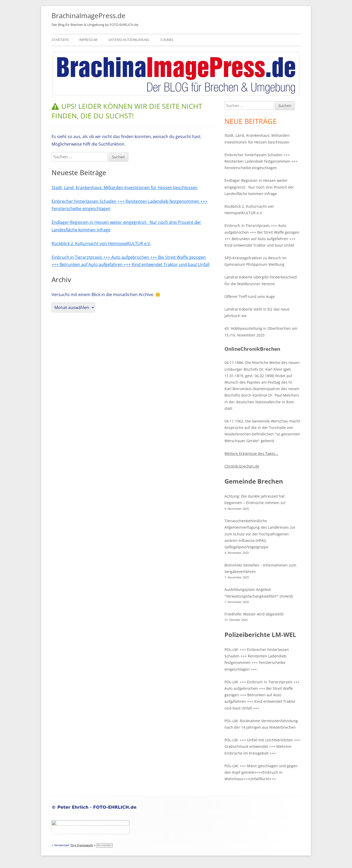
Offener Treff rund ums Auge (250, 296)
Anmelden (104, 845)
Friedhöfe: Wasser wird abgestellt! (254, 614)
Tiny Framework (82, 845)
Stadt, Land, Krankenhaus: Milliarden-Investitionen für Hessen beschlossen (125, 188)
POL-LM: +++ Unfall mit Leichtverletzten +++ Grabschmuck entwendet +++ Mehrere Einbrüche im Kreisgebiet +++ (262, 746)
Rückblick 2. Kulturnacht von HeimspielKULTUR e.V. (101, 243)
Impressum (88, 40)
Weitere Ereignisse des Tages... (251, 453)
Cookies (167, 40)
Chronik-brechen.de (242, 466)
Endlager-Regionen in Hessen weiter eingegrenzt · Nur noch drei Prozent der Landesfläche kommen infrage (259, 187)
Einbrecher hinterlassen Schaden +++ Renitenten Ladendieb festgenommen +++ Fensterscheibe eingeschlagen (261, 161)
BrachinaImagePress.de (89, 16)
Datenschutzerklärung (129, 40)
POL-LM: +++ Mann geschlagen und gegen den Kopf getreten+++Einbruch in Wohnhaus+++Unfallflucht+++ (261, 772)
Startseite (60, 40)
